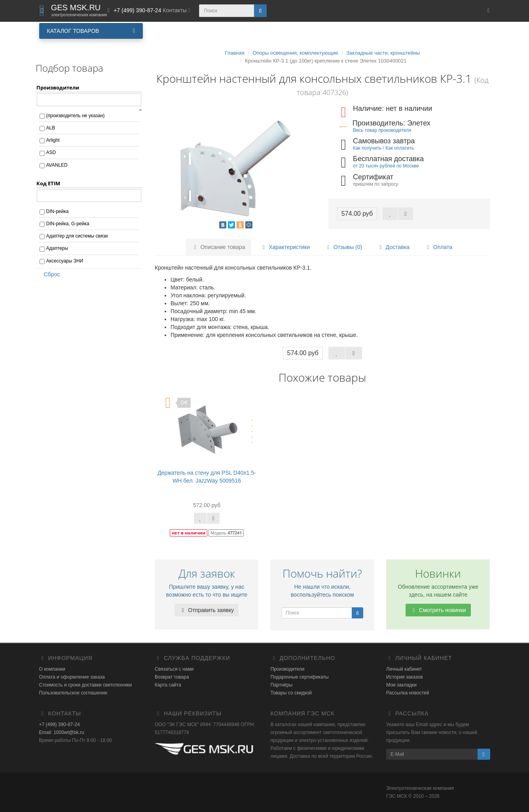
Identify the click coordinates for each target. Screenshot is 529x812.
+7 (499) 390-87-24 (60, 725)
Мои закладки (401, 685)
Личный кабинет (404, 669)
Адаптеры (57, 248)
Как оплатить (400, 148)
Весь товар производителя (382, 130)
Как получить (367, 148)
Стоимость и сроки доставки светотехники (86, 685)
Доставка (393, 247)
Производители (288, 669)
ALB (51, 128)
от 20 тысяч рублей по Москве (386, 166)
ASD (51, 152)
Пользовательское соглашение (73, 693)
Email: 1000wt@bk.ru (62, 732)
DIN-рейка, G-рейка (68, 224)
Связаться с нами (174, 669)
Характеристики (285, 247)
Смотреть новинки (438, 610)
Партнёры (282, 685)
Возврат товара (172, 677)
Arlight (53, 140)
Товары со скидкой (291, 693)
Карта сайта (168, 685)
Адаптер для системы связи (77, 236)
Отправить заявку (207, 610)
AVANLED (57, 165)
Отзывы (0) (343, 247)
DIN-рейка (58, 211)
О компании (52, 669)
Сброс (49, 274)
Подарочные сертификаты (300, 677)
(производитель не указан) (76, 116)
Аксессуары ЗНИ (65, 261)
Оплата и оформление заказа (72, 677)
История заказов (405, 677)
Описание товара (219, 247)
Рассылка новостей (408, 693)
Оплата (438, 247)
